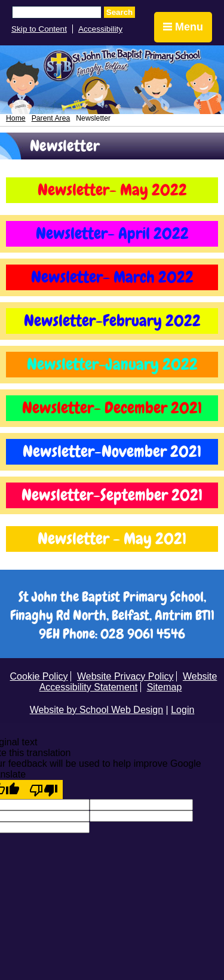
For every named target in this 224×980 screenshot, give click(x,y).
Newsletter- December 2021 (112, 408)
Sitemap (165, 687)
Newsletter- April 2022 (112, 234)
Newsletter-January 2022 (112, 364)
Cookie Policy (39, 676)
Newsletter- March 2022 (112, 277)
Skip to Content (39, 29)
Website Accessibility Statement (128, 682)
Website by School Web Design (97, 710)
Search (119, 12)
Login (182, 710)
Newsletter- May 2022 (112, 190)
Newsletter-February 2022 (112, 321)
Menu (183, 27)
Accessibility (100, 29)
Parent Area (51, 118)
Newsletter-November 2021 (112, 451)
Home (16, 118)
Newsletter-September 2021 (112, 495)
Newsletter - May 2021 (112, 539)
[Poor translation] (44, 789)
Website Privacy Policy (125, 676)
